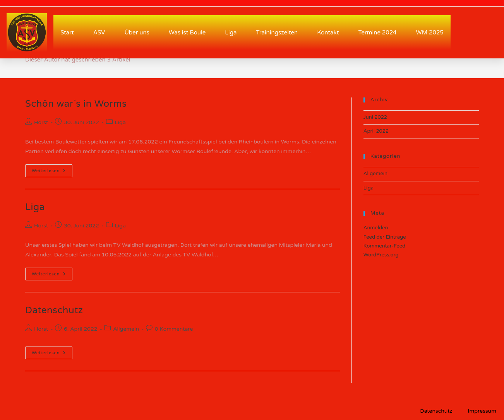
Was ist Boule (187, 32)
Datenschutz (54, 310)
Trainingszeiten (277, 32)
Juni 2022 (375, 117)
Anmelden (376, 228)
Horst (41, 122)
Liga (231, 32)
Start (67, 32)
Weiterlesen (52, 169)
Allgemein (126, 329)
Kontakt (328, 32)
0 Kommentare (174, 329)
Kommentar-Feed (384, 246)
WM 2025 (430, 32)
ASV (99, 32)
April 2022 (376, 131)
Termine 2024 (377, 32)
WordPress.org (381, 255)
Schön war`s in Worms (76, 104)
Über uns (137, 32)
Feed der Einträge (385, 237)
